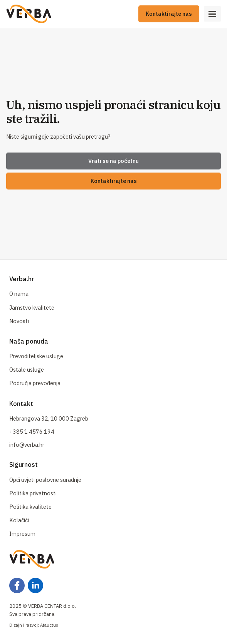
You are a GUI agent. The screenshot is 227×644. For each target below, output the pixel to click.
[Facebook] (17, 585)
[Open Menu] (212, 14)
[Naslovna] (29, 14)
